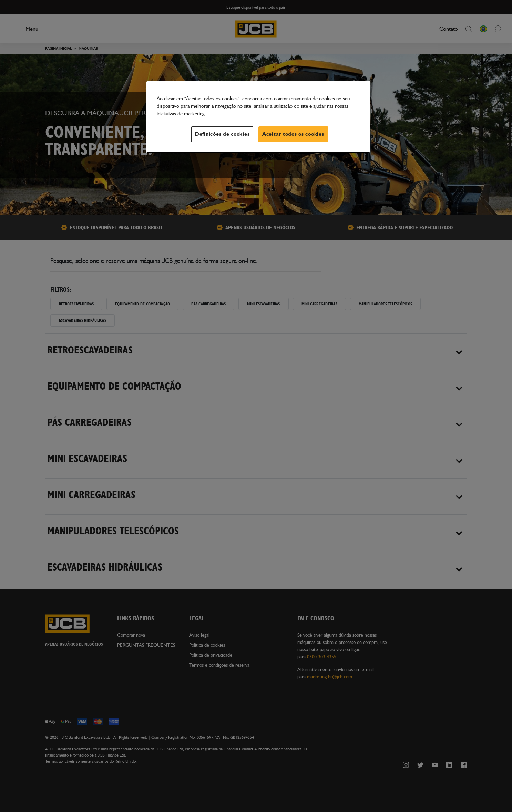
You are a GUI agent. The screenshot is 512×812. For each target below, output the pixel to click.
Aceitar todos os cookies (293, 134)
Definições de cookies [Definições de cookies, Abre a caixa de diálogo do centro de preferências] (222, 134)
